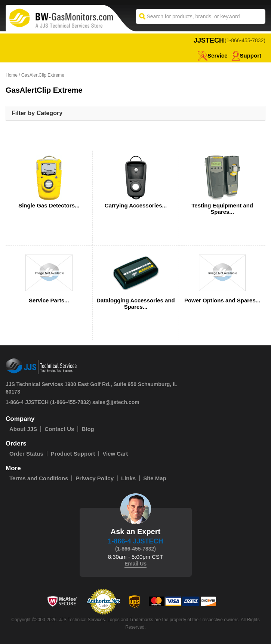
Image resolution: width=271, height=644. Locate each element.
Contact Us (59, 429)
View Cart (115, 454)
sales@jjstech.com (116, 402)
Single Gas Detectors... (49, 205)
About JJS (23, 429)
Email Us (135, 564)
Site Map (155, 478)
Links (128, 478)
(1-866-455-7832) (245, 40)
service (212, 56)
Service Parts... (49, 300)
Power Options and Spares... (222, 300)
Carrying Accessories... (136, 205)
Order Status (26, 454)
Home (12, 75)
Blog (88, 429)
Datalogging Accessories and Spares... (136, 303)
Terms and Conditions (39, 478)
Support (247, 56)
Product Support (73, 454)
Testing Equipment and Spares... (222, 209)
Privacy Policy (95, 478)
